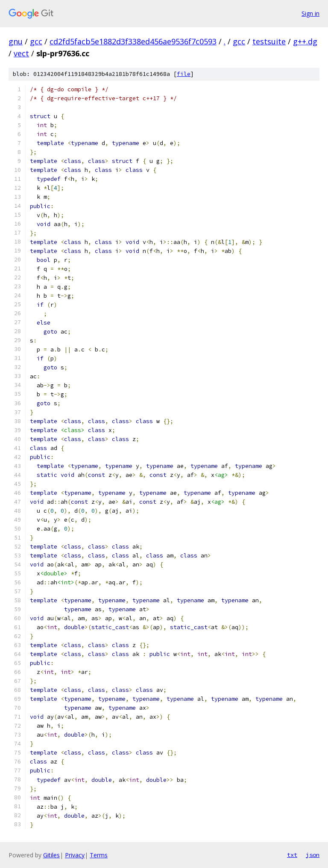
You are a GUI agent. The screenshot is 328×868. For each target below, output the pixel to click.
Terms (99, 855)
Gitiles (51, 855)
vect (21, 53)
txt (292, 855)
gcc (36, 41)
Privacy (75, 855)
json (313, 855)
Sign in (310, 13)
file (184, 74)
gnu (16, 41)
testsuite (269, 41)
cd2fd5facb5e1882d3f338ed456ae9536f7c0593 (133, 41)
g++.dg (305, 41)
